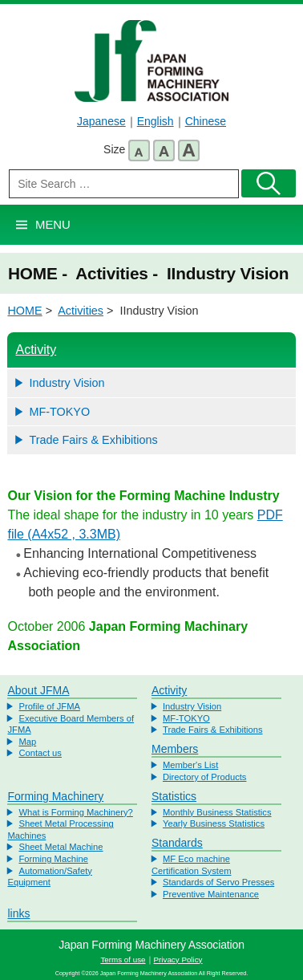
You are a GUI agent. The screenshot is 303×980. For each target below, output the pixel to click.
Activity (36, 350)
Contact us (40, 753)
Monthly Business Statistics (217, 812)
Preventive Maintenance (211, 894)
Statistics (174, 796)
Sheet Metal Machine (61, 847)
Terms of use (123, 960)
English (156, 121)
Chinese (206, 121)
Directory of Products (204, 777)
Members (175, 749)
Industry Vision (67, 383)
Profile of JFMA (49, 706)
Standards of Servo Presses (218, 882)
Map (27, 742)
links (18, 913)
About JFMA (38, 690)
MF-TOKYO (59, 412)
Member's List (190, 765)
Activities (81, 311)
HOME (24, 311)
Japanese (101, 121)
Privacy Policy (178, 960)
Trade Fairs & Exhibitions (93, 440)
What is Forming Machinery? (75, 812)
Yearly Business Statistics (214, 823)
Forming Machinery (55, 796)
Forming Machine (53, 859)
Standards (177, 843)
